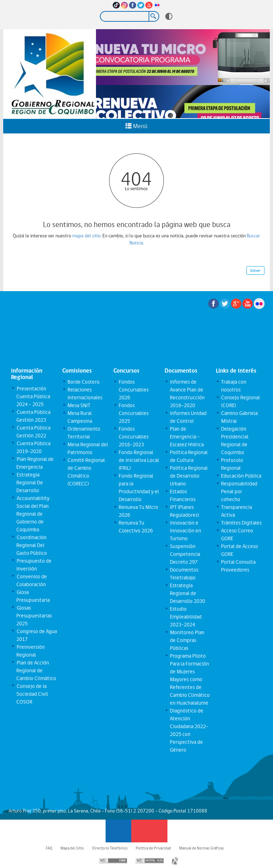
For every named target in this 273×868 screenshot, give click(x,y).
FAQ (49, 848)
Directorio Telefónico (110, 848)
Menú (136, 126)
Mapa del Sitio (72, 848)
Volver (255, 270)
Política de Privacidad (153, 848)
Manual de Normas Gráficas (202, 848)
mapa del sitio (86, 236)
